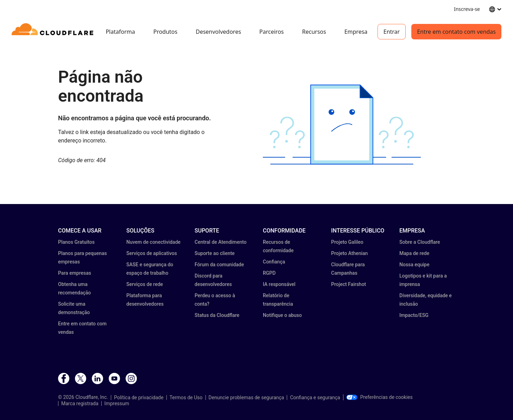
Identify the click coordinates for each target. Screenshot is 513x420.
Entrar (392, 32)
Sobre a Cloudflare (420, 242)
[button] (342, 125)
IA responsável (279, 284)
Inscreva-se (467, 9)
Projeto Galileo (347, 242)
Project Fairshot (349, 284)
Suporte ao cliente (215, 253)
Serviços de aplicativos (152, 253)
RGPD (269, 273)
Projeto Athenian (349, 253)
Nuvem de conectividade (153, 242)
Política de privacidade (139, 397)
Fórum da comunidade (219, 265)
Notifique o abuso (282, 315)
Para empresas (75, 273)
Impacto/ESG (414, 315)
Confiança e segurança (315, 397)
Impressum (117, 403)
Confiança (274, 262)
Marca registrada (80, 403)
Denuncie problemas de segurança (246, 397)
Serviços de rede (145, 284)
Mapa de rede (414, 253)
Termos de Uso (186, 397)
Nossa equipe (414, 265)
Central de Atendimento (221, 242)
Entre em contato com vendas (456, 32)
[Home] (54, 32)
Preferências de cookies (379, 397)
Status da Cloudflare (217, 315)
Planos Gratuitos (76, 242)
